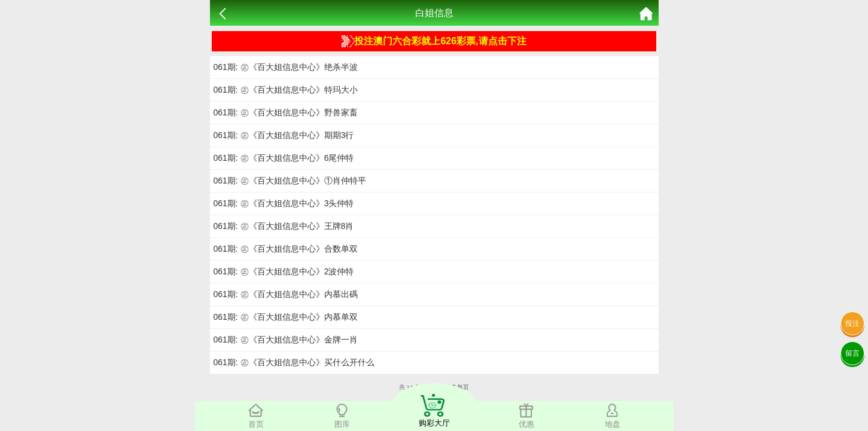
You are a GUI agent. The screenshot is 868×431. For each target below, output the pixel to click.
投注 (852, 323)
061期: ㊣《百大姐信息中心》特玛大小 (286, 90)
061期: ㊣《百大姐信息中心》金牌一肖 (286, 340)
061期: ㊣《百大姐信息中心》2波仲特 (284, 271)
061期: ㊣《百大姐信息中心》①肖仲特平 (290, 181)
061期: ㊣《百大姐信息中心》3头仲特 (284, 203)
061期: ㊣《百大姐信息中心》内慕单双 (286, 317)
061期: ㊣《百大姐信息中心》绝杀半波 (286, 67)
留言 (852, 353)
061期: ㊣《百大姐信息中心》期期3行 (284, 135)
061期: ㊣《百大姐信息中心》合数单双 (286, 249)
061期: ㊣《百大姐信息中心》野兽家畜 (286, 112)
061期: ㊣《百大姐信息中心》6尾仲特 (284, 158)
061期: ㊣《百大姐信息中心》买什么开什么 (294, 362)
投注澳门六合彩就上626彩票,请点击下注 (434, 41)
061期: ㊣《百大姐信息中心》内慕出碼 (286, 294)
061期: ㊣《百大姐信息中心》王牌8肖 (284, 226)
